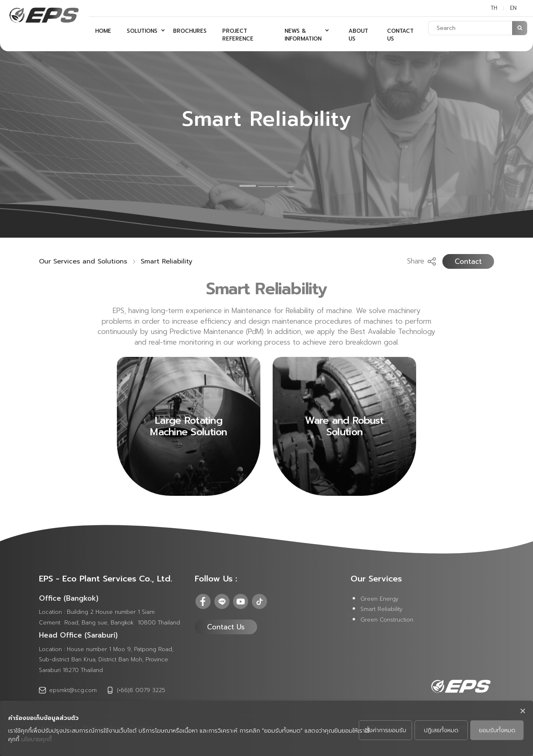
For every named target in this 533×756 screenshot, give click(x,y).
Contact (468, 261)
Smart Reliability (166, 261)
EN (513, 8)
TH (494, 8)
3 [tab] (285, 187)
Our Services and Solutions (83, 261)
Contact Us (226, 627)
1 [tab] (248, 186)
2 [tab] (266, 187)
